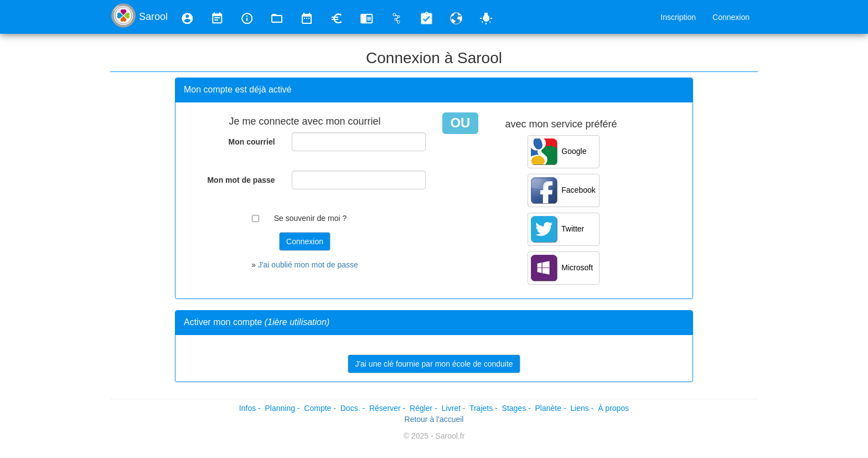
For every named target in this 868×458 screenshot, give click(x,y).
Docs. (350, 408)
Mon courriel (252, 142)
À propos (613, 408)
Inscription (678, 17)
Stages (514, 408)
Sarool (153, 17)
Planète (548, 408)
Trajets (481, 408)
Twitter (558, 229)
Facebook (563, 191)
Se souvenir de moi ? (311, 218)
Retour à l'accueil (434, 419)
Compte (317, 408)
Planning (280, 408)
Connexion (731, 17)
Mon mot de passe (241, 180)
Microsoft (562, 268)
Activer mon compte (257, 322)
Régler (421, 408)
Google (559, 152)
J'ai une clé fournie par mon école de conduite (434, 364)
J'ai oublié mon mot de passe (308, 265)
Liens (579, 408)
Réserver (385, 408)
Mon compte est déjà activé (238, 89)
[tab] (434, 90)
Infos (247, 408)
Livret (451, 408)
